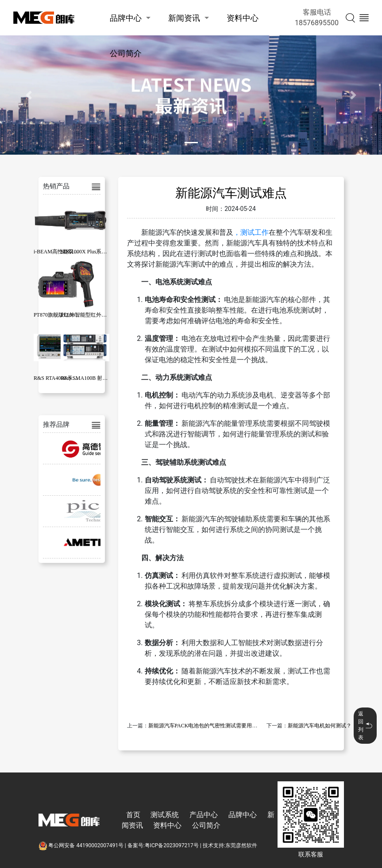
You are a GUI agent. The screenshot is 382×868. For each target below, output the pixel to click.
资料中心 (243, 18)
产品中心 (204, 815)
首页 (133, 815)
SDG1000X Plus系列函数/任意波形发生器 (108, 252)
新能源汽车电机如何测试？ (320, 726)
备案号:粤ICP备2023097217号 (163, 845)
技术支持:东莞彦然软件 (230, 845)
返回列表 (365, 726)
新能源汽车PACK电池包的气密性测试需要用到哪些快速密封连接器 (227, 726)
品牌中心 (126, 18)
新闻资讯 (184, 18)
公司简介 (126, 53)
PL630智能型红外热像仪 (89, 315)
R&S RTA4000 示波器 (58, 378)
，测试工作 (251, 232)
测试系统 (165, 815)
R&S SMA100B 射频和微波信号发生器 (105, 378)
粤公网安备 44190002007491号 (82, 845)
